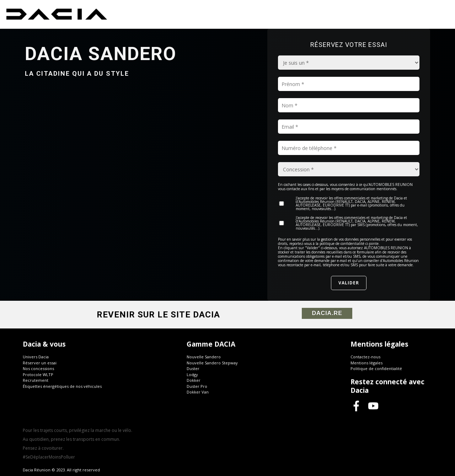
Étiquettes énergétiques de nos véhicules (62, 386)
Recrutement (36, 380)
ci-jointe (372, 244)
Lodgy (192, 375)
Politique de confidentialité (376, 368)
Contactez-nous (365, 357)
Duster (193, 368)
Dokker (194, 380)
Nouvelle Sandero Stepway (212, 363)
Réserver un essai (40, 363)
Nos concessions (38, 368)
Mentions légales (366, 363)
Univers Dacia (36, 357)
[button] (105, 376)
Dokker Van (198, 392)
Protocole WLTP (38, 375)
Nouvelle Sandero (204, 357)
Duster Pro (197, 386)
